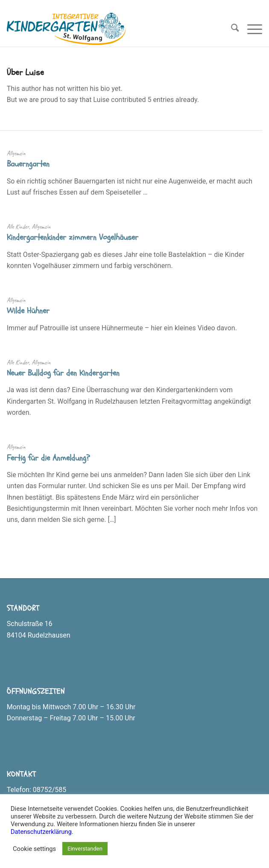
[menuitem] (231, 29)
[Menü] (250, 29)
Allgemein (16, 153)
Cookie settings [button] (34, 849)
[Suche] (231, 29)
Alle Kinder (18, 227)
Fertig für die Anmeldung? (48, 458)
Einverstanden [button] (85, 849)
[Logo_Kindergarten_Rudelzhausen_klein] (109, 29)
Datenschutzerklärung (41, 832)
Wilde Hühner (28, 311)
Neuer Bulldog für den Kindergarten (63, 373)
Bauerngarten (28, 164)
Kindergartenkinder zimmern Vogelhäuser (73, 237)
